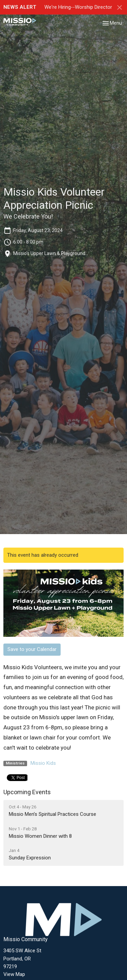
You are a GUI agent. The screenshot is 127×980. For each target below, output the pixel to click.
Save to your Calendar (32, 649)
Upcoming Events (27, 792)
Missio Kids (43, 763)
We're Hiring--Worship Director (78, 7)
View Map (14, 974)
